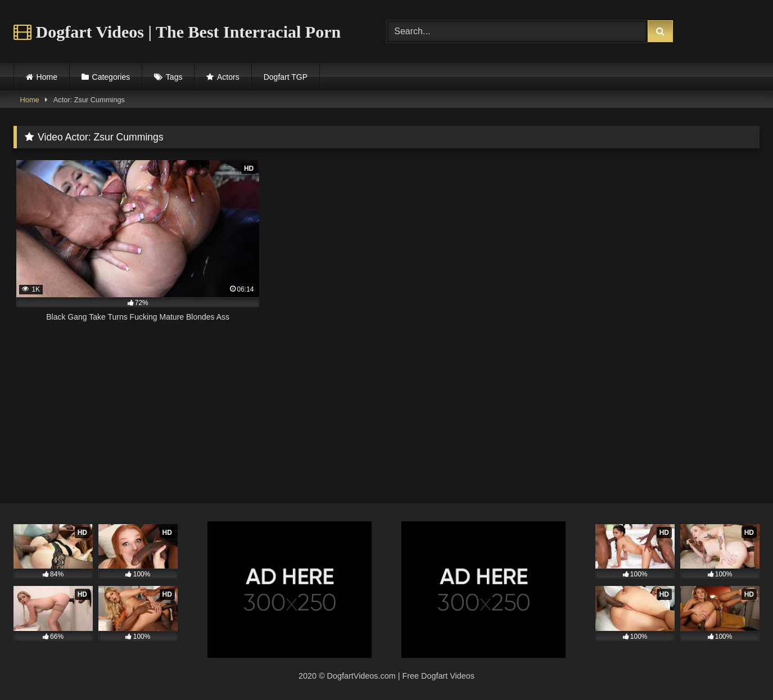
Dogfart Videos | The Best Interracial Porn (177, 32)
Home (47, 77)
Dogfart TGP (286, 77)
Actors (228, 77)
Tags (174, 77)
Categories (111, 77)
